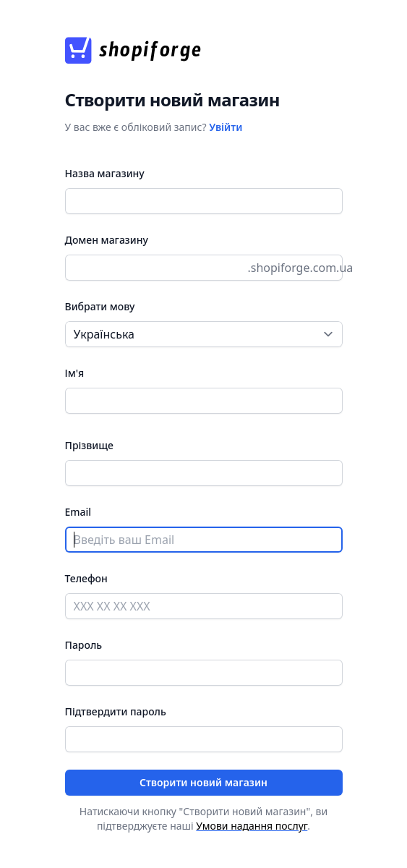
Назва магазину (105, 173)
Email (78, 512)
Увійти (226, 127)
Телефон (86, 578)
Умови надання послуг (252, 826)
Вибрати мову (100, 306)
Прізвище (89, 445)
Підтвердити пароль (116, 711)
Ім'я (75, 373)
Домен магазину (107, 240)
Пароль (84, 645)
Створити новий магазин (203, 782)
